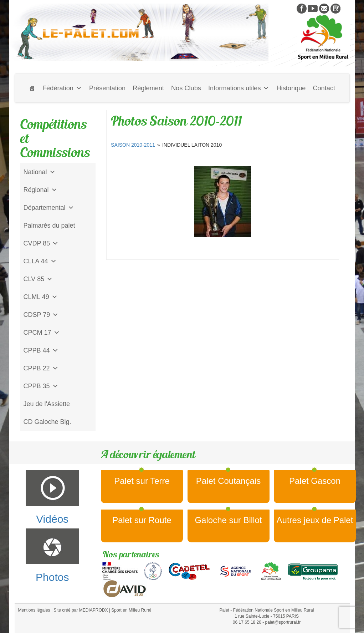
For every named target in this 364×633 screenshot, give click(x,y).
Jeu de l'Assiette (47, 404)
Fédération (62, 88)
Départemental (49, 208)
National (40, 172)
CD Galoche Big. (47, 422)
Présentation (107, 88)
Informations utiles (239, 88)
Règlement (148, 88)
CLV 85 (38, 279)
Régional (40, 190)
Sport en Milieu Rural (131, 610)
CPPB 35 (41, 386)
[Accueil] (32, 88)
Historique (291, 88)
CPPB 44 (41, 350)
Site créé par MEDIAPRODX (81, 610)
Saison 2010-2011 (133, 145)
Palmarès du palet (49, 226)
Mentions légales (34, 610)
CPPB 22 (41, 368)
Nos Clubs (186, 88)
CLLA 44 (40, 261)
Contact (324, 88)
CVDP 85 (41, 243)
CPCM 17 (42, 333)
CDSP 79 (41, 315)
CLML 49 (41, 297)
